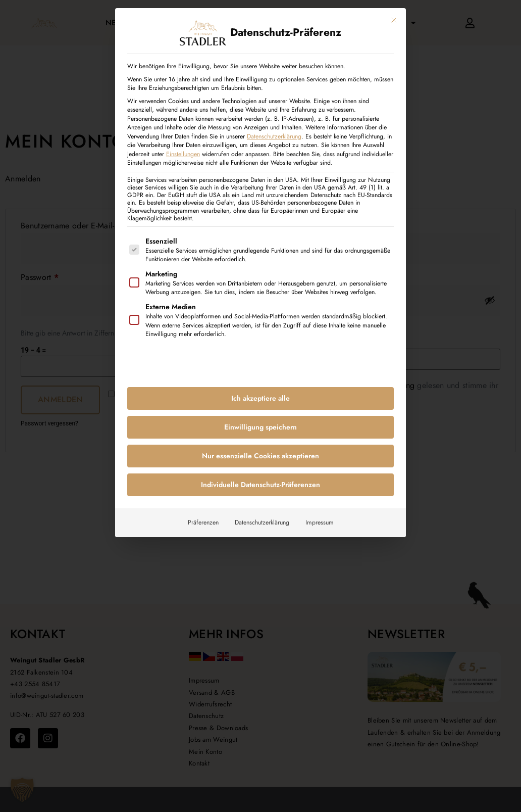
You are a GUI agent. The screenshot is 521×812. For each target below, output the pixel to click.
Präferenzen (203, 522)
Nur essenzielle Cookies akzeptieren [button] (260, 455)
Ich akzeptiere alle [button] (260, 398)
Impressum (320, 522)
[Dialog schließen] (394, 20)
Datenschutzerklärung (274, 136)
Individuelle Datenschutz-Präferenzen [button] (260, 484)
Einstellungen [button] (183, 154)
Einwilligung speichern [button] (260, 426)
